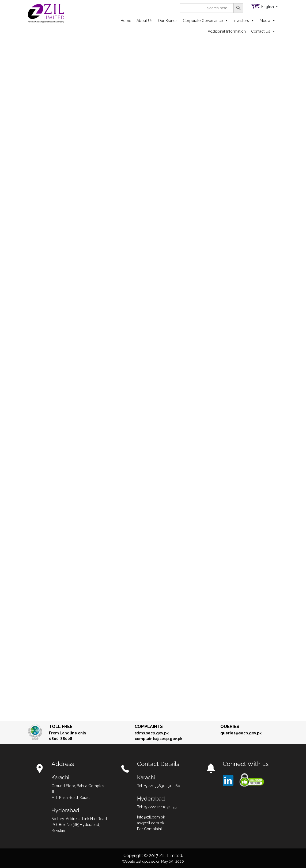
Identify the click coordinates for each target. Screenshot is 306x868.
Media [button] (268, 21)
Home (126, 21)
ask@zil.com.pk (151, 823)
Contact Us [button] (263, 31)
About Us (145, 21)
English (268, 7)
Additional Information (227, 31)
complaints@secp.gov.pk (158, 739)
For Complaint (150, 829)
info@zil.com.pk (151, 817)
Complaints (149, 727)
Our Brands (168, 21)
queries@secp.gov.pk (241, 733)
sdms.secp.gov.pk (152, 733)
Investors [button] (244, 21)
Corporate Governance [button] (205, 21)
